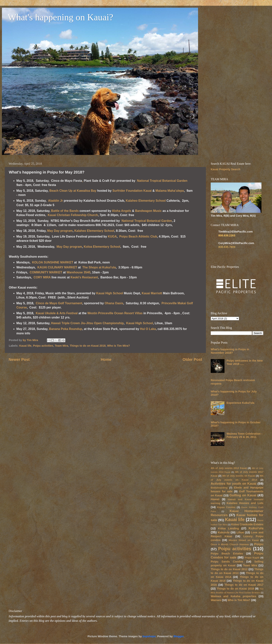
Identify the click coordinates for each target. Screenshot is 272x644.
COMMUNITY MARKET (46, 272)
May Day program (60, 231)
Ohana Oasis (114, 303)
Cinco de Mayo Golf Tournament (59, 303)
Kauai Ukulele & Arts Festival (57, 313)
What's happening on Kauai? (60, 17)
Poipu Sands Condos (227, 562)
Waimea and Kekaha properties (233, 596)
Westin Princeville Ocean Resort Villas (115, 313)
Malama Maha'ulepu (170, 191)
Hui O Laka (148, 329)
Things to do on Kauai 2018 (88, 346)
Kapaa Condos (226, 507)
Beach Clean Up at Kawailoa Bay (73, 191)
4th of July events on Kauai (239, 476)
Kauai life (25, 346)
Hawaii (215, 499)
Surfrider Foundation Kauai (132, 191)
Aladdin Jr (56, 201)
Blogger (179, 636)
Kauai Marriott (152, 293)
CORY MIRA (42, 277)
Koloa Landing (228, 528)
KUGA (112, 236)
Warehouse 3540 (78, 272)
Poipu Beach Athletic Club (138, 236)
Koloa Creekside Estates (247, 524)
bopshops (149, 636)
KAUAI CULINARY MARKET (57, 267)
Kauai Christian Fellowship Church (73, 215)
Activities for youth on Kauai (233, 484)
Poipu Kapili (252, 558)
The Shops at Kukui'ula (99, 267)
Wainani (216, 600)
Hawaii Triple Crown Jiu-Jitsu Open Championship (87, 323)
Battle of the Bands (65, 211)
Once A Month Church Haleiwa (230, 544)
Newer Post (19, 359)
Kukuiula (224, 532)
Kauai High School (110, 293)
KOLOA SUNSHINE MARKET (53, 262)
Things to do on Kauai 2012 (229, 569)
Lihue (240, 532)
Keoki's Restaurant (84, 277)
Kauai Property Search (225, 169)
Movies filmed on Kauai (244, 540)
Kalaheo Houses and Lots (245, 503)
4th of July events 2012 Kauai (229, 468)
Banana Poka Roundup (66, 329)
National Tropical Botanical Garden (162, 181)
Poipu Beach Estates (227, 554)
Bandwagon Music (148, 211)
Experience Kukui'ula (240, 403)
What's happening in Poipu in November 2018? (230, 351)
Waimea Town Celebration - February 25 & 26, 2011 (244, 435)
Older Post (192, 359)
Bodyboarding (219, 488)
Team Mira (61, 346)
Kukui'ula (256, 528)
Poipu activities (43, 346)
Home (106, 359)
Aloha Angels (122, 211)
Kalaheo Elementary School (146, 201)
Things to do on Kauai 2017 (244, 585)
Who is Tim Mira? (118, 346)
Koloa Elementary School (102, 247)
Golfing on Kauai (243, 495)
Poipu (259, 544)
